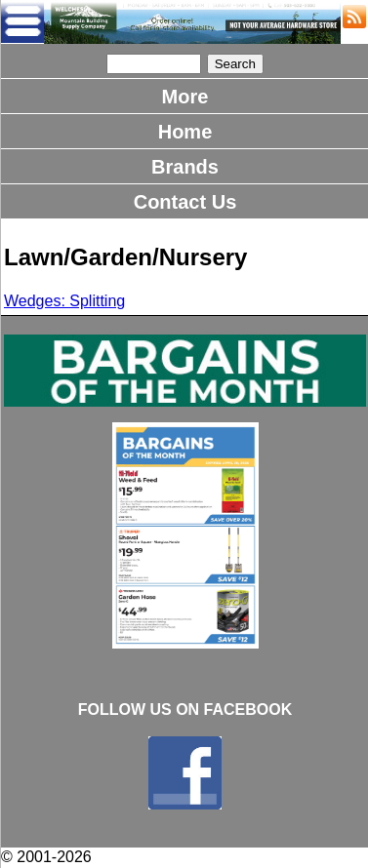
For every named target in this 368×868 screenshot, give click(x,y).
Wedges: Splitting (64, 301)
